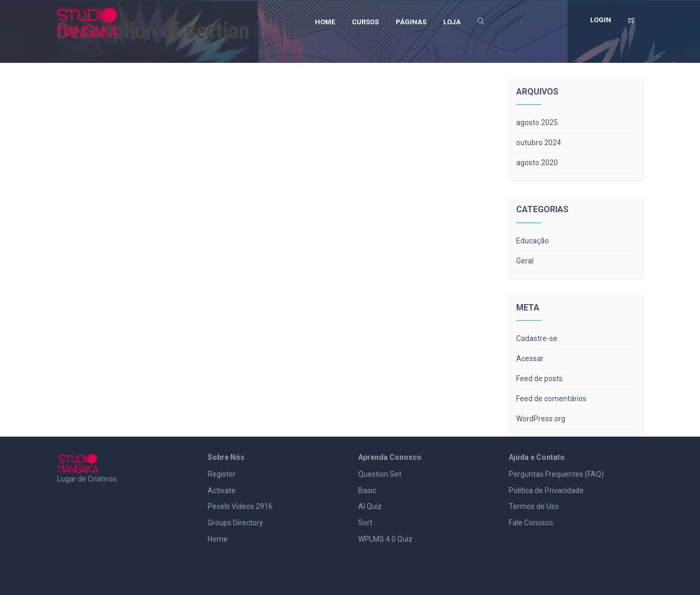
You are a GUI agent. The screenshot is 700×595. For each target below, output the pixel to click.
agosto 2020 (537, 163)
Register (222, 474)
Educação (533, 241)
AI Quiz (370, 506)
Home (218, 539)
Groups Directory (235, 523)
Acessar (530, 358)
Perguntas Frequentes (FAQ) (556, 474)
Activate (222, 490)
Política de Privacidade (546, 490)
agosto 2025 (537, 122)
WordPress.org (541, 419)
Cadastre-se (537, 338)
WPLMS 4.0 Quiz (385, 539)
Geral (525, 261)
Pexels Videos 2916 (240, 506)
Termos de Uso (534, 506)
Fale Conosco (531, 523)
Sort (365, 523)
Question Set (380, 474)
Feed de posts (539, 379)
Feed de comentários (551, 399)
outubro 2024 (539, 143)
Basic (367, 490)
